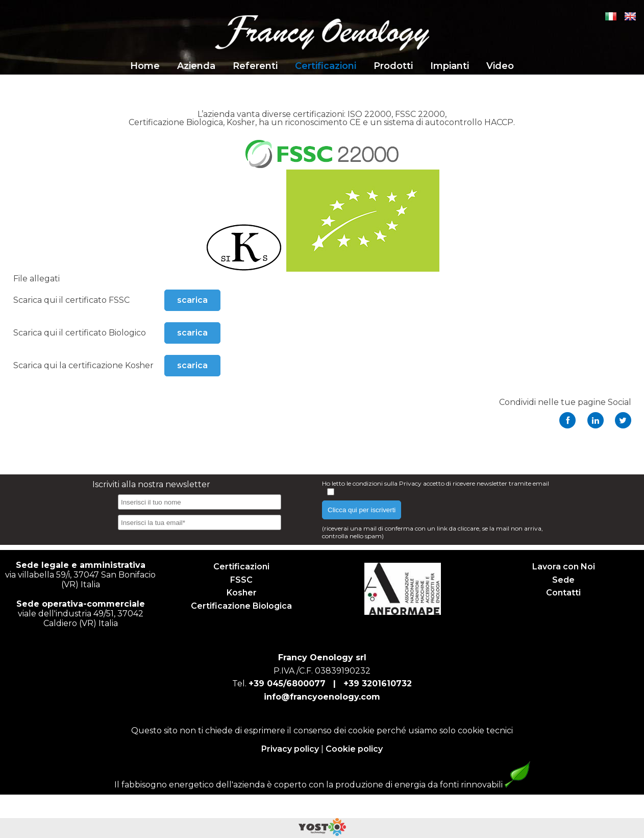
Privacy (411, 483)
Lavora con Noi (564, 567)
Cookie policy (354, 749)
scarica (192, 300)
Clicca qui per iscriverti (362, 510)
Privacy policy (290, 749)
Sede (563, 580)
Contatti (563, 593)
